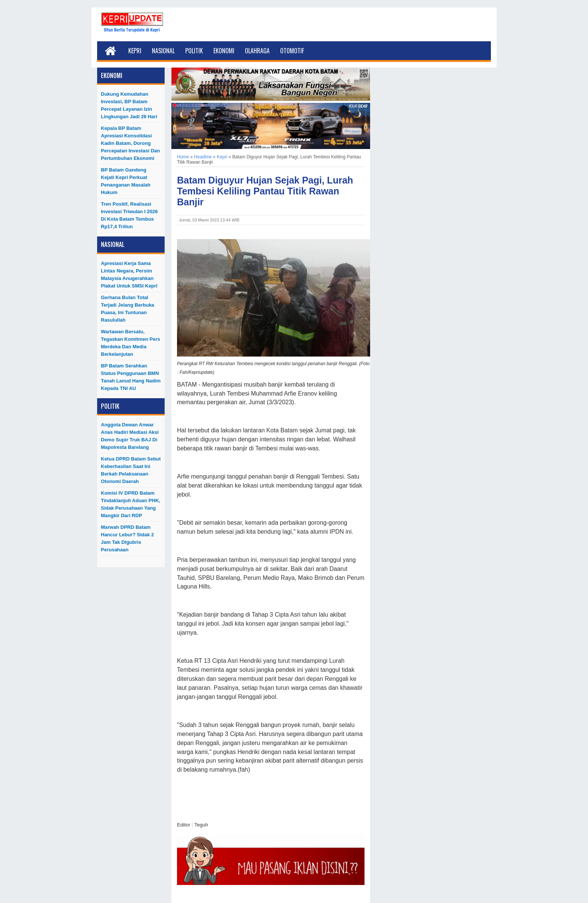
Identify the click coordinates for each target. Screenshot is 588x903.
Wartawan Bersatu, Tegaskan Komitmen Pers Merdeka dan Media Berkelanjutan (130, 343)
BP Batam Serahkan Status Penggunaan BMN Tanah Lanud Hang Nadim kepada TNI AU (131, 377)
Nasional (163, 51)
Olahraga (257, 51)
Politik (194, 51)
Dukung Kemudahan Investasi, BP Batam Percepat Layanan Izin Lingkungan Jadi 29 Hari (129, 105)
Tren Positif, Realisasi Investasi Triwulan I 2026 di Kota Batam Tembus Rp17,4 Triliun (129, 215)
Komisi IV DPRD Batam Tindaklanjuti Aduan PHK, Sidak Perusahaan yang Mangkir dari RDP (130, 504)
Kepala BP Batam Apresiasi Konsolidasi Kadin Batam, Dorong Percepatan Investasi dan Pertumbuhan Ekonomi (130, 143)
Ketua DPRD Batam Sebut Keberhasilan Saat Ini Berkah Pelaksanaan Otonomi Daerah (131, 470)
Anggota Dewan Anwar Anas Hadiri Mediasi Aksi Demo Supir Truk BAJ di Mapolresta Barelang (130, 436)
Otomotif (292, 51)
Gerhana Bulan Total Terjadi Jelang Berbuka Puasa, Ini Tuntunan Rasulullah (127, 309)
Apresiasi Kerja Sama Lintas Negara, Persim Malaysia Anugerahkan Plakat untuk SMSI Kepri (129, 275)
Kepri (135, 51)
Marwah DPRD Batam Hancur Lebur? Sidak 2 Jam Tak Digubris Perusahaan (127, 538)
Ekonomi (224, 51)
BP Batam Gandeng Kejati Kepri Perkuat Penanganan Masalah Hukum (126, 181)
